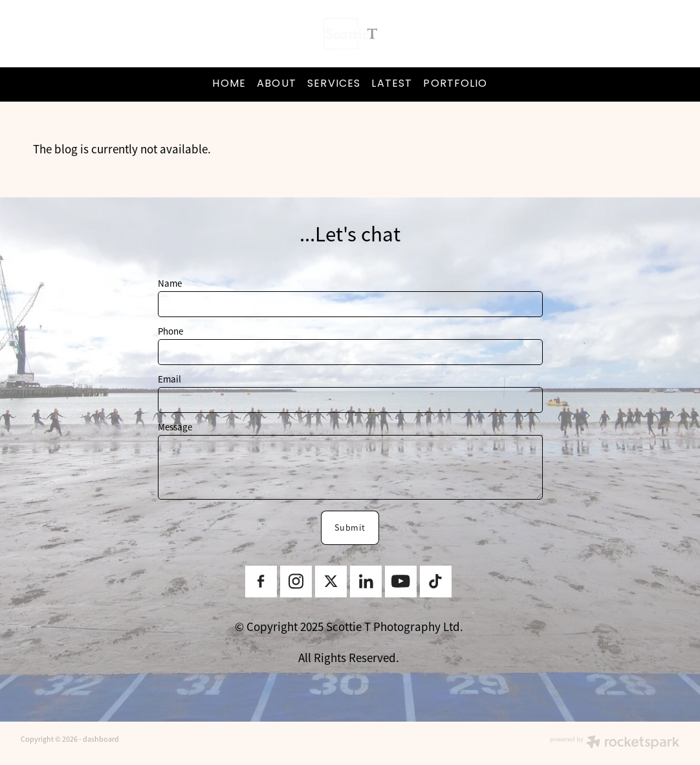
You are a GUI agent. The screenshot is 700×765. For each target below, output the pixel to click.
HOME (229, 84)
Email (170, 379)
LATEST (392, 84)
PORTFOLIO (455, 84)
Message (175, 427)
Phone (170, 331)
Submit (350, 527)
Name (170, 283)
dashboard (101, 739)
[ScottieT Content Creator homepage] (350, 34)
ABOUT (277, 84)
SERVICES (334, 84)
